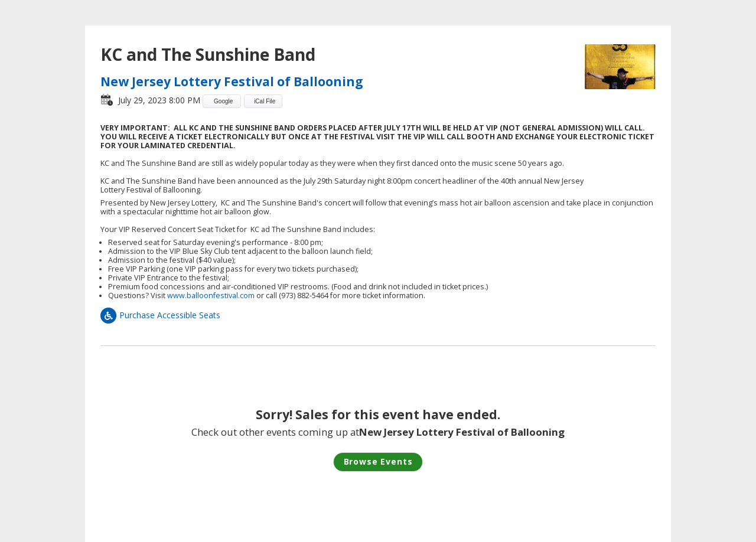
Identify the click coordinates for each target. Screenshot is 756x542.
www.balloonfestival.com (211, 296)
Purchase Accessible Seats (160, 315)
